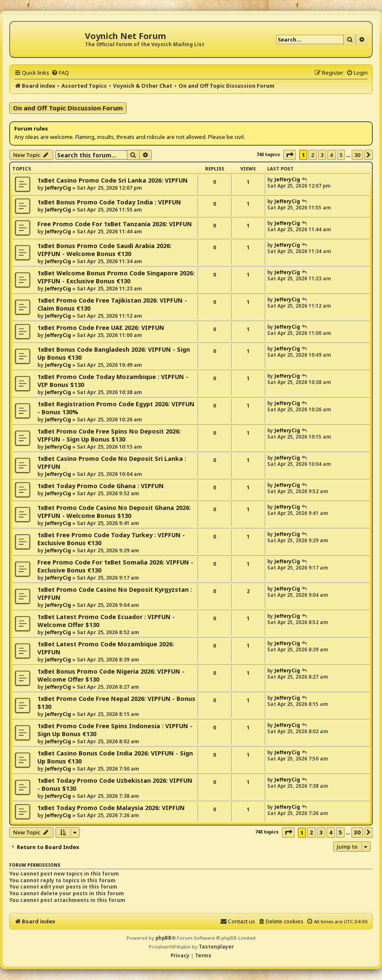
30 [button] (357, 155)
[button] (290, 155)
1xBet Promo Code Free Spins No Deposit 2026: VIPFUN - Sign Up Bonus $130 (109, 435)
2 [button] (312, 155)
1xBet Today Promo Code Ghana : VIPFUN (101, 486)
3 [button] (322, 155)
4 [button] (331, 155)
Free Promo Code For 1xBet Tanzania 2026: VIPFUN (115, 224)
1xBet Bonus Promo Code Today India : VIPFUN (109, 202)
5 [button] (341, 155)
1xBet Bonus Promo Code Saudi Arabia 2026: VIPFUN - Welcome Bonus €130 (104, 250)
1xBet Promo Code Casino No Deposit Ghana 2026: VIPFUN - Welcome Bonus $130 (114, 512)
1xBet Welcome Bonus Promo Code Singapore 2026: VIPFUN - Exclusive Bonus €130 (116, 277)
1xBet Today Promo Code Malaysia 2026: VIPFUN (111, 808)
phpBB (163, 938)
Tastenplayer (216, 947)
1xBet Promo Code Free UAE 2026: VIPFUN (101, 328)
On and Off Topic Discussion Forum (68, 108)
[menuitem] (60, 73)
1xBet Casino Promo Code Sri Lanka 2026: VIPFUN (113, 180)
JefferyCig (58, 188)
